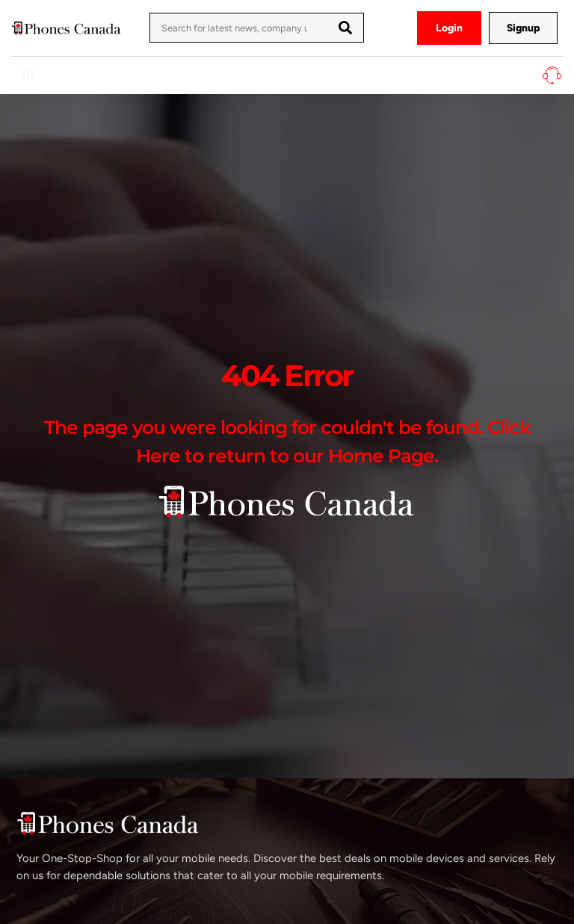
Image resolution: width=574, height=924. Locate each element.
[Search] (345, 28)
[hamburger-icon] (28, 76)
